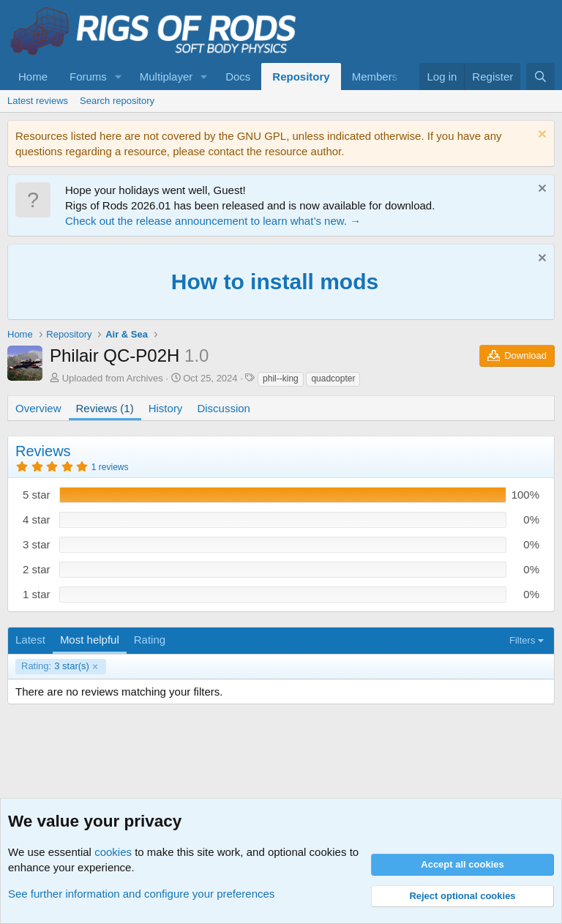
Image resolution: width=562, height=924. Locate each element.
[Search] (540, 77)
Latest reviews (38, 101)
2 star (37, 569)
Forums (88, 77)
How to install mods (275, 282)
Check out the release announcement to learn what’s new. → (213, 221)
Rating (150, 640)
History (166, 408)
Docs (238, 77)
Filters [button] (522, 640)
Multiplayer (166, 77)
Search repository (117, 101)
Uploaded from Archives (113, 378)
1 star (37, 594)
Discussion (224, 408)
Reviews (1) (105, 408)
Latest (30, 640)
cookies (113, 852)
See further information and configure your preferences (141, 894)
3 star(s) (55, 666)
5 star (37, 495)
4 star (37, 519)
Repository (301, 77)
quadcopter (333, 379)
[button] (119, 77)
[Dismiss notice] (540, 136)
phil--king (281, 379)
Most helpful (90, 640)
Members (375, 77)
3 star (37, 544)
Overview (38, 408)
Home (33, 77)
